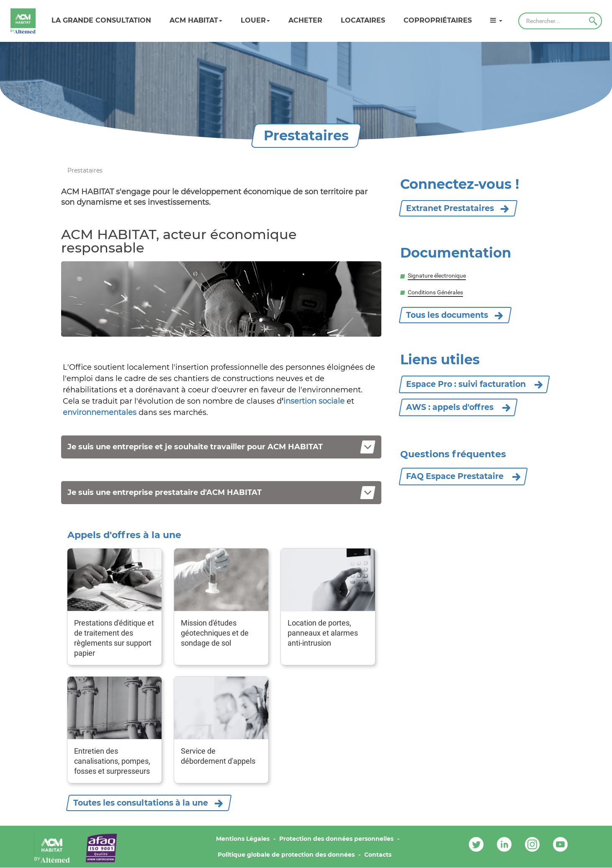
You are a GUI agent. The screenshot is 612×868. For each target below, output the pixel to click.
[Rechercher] (560, 21)
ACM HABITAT (196, 20)
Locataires (363, 20)
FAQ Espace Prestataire (463, 476)
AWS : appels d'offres (458, 407)
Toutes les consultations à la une (141, 803)
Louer (255, 20)
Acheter (305, 20)
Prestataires (85, 170)
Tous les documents (447, 315)
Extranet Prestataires (450, 208)
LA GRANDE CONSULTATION (101, 20)
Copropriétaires (438, 20)
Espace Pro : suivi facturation (474, 384)
